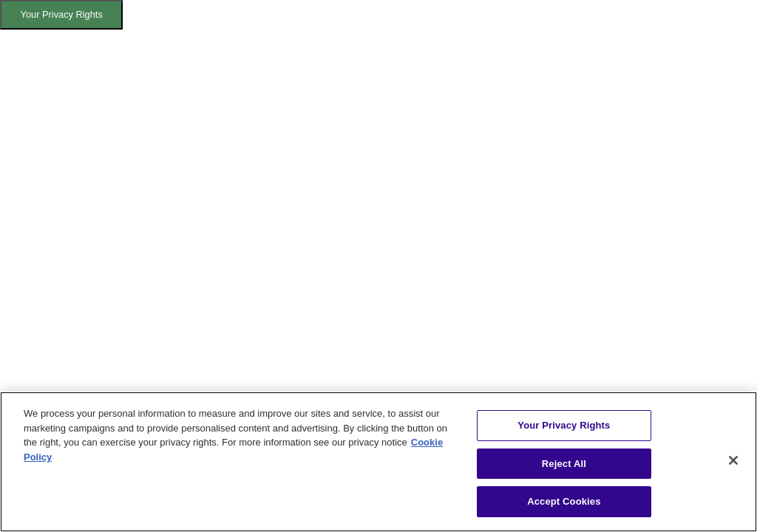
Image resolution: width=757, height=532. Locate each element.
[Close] (733, 460)
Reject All (564, 464)
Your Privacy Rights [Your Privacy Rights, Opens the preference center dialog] (564, 425)
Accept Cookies (564, 501)
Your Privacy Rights (62, 14)
